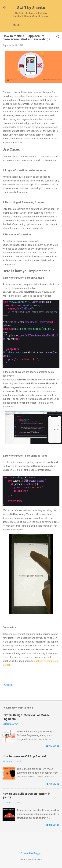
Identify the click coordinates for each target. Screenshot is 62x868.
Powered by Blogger (31, 853)
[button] (58, 37)
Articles (31, 25)
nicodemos (38, 860)
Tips (46, 25)
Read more (53, 746)
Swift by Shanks (31, 8)
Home (16, 25)
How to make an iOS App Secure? (24, 756)
